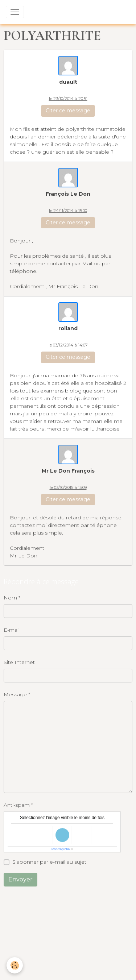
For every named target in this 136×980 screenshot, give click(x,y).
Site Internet (19, 662)
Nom (10, 598)
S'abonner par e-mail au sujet (49, 862)
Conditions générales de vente (68, 960)
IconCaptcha (61, 849)
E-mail (12, 630)
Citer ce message (68, 111)
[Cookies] (15, 965)
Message (15, 694)
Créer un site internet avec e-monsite (68, 929)
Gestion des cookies (68, 970)
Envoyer (20, 879)
